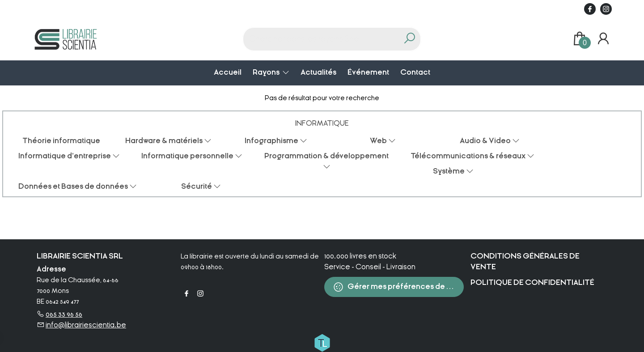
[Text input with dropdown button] (322, 39)
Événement (368, 72)
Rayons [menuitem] (267, 72)
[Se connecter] (603, 39)
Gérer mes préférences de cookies (398, 287)
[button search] (409, 39)
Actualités (318, 72)
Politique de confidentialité (532, 282)
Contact (415, 72)
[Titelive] (322, 342)
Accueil (228, 72)
